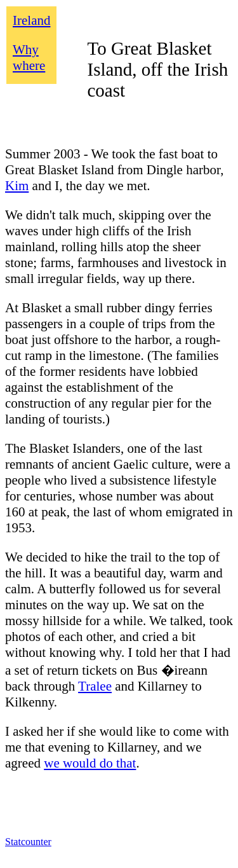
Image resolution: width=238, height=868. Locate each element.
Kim (17, 186)
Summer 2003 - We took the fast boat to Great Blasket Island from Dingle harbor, (114, 162)
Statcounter (28, 842)
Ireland (31, 20)
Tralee (95, 686)
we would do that (90, 763)
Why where (29, 58)
